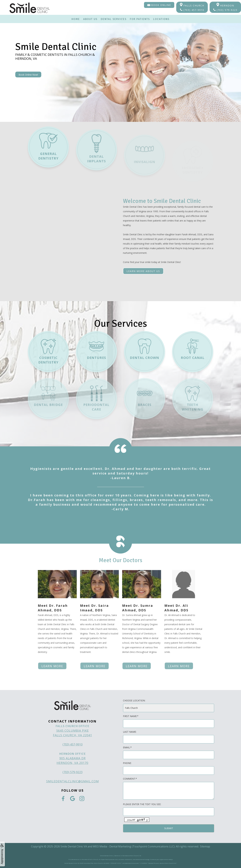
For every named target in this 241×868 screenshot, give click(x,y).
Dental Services (114, 19)
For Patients (140, 19)
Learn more (52, 644)
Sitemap (205, 846)
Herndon (225, 5)
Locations (161, 19)
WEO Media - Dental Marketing (112, 846)
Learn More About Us (143, 260)
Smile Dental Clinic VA (74, 846)
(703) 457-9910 (192, 10)
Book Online (159, 5)
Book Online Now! (28, 75)
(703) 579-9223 (225, 10)
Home (76, 19)
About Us (90, 19)
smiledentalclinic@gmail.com (72, 781)
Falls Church (192, 5)
